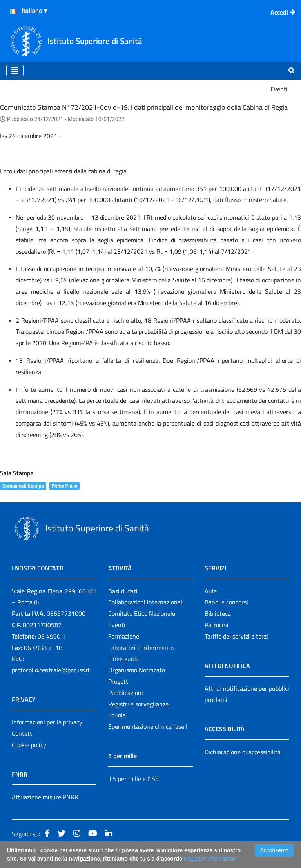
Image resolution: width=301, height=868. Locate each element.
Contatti (23, 733)
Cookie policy (29, 745)
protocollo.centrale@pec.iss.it (51, 670)
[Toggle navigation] (15, 71)
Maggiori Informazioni (210, 859)
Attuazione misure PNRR (45, 797)
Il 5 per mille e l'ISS (133, 779)
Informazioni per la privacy (47, 722)
